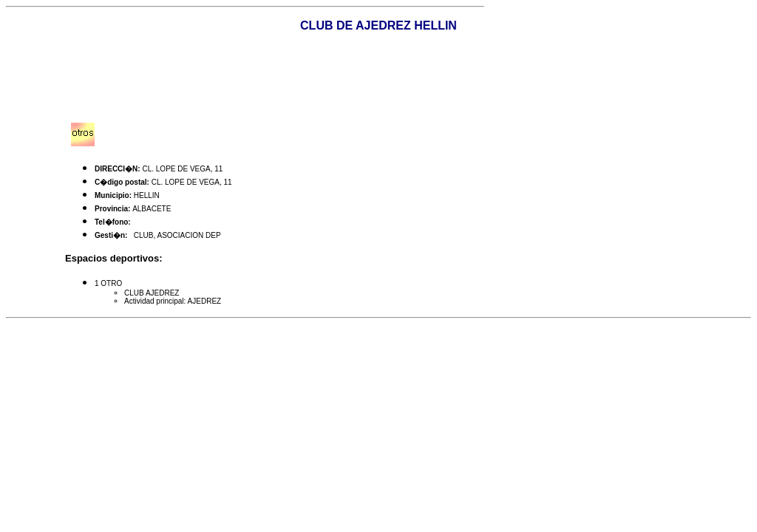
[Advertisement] (378, 78)
